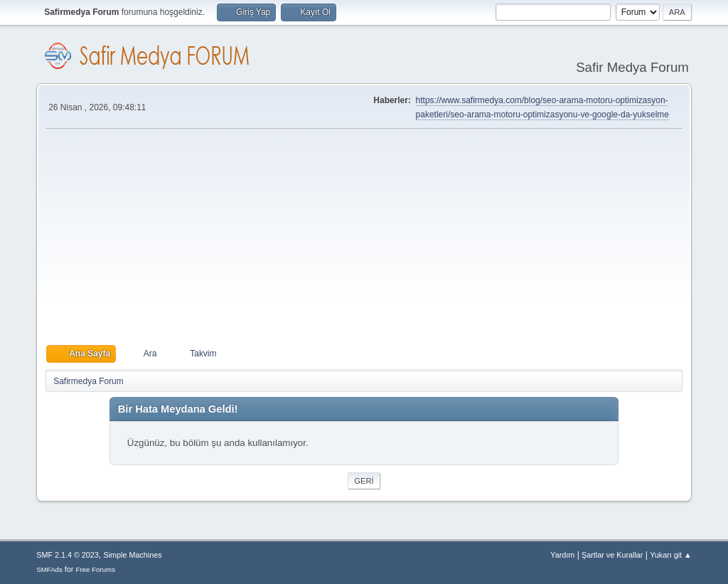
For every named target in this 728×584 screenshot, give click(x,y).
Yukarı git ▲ (671, 555)
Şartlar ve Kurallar (612, 555)
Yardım (562, 555)
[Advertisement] (364, 237)
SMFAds (49, 569)
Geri (364, 481)
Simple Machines (133, 555)
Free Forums (95, 569)
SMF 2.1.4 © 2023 (68, 555)
